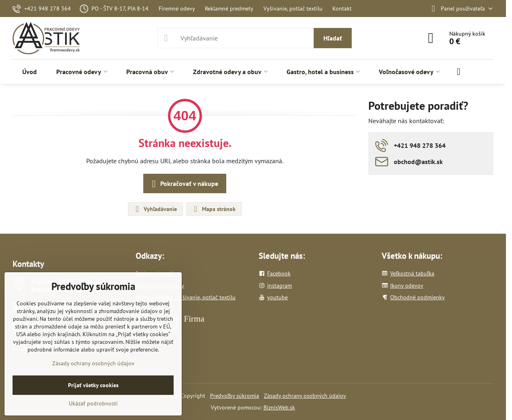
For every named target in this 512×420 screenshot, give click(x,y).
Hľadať (333, 38)
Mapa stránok (214, 209)
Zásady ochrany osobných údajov (305, 396)
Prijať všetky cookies (93, 385)
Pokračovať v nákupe (184, 184)
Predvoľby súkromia (235, 396)
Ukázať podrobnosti (93, 403)
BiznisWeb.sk (279, 407)
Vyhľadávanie (155, 209)
